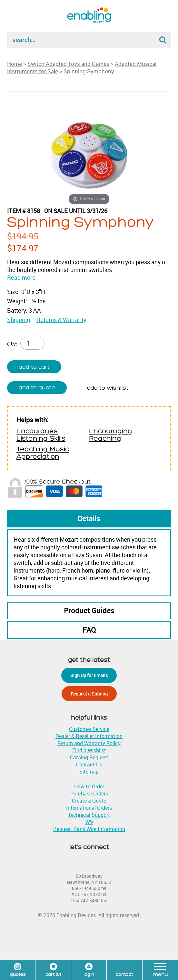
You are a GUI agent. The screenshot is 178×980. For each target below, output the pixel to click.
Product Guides (89, 610)
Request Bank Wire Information (89, 829)
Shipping (19, 320)
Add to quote (37, 388)
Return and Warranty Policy (89, 743)
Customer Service (89, 729)
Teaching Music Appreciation (43, 453)
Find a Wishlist (89, 750)
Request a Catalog (89, 694)
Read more (21, 277)
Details (89, 519)
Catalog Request (89, 757)
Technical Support (89, 815)
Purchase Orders (89, 794)
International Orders (89, 808)
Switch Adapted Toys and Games (68, 64)
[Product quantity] (32, 343)
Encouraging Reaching (111, 435)
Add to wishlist (108, 388)
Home (15, 64)
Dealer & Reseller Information (89, 736)
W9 (89, 822)
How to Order (89, 786)
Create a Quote (89, 801)
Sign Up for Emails (89, 675)
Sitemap (89, 772)
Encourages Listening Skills (41, 435)
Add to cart (34, 367)
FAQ (89, 630)
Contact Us (89, 765)
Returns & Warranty (61, 320)
